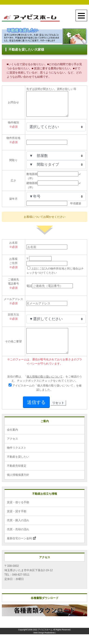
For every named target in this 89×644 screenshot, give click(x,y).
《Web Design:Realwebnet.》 (45, 642)
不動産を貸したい (18, 466)
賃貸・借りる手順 (18, 512)
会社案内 (12, 439)
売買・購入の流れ (18, 530)
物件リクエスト (17, 457)
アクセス (12, 448)
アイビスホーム (45, 639)
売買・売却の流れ (18, 539)
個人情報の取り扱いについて (45, 386)
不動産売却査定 (17, 475)
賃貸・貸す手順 (17, 521)
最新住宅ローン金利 (21, 548)
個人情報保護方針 (18, 485)
